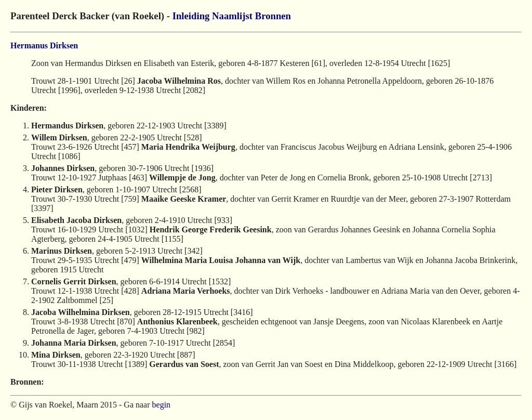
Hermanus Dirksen (44, 45)
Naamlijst (232, 16)
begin (162, 405)
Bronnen (273, 16)
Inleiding (191, 16)
